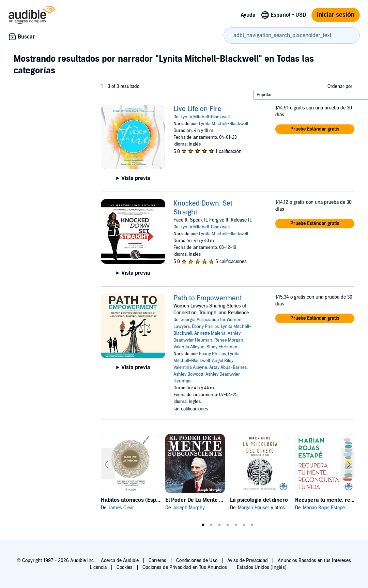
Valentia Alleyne (189, 347)
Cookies (125, 567)
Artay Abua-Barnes (228, 367)
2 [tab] (211, 525)
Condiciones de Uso (197, 561)
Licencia (98, 567)
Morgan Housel (253, 508)
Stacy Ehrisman (222, 347)
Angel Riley (223, 361)
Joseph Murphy (189, 508)
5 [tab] (236, 525)
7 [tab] (252, 525)
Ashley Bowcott (188, 374)
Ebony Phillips (205, 327)
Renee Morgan (229, 340)
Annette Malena (210, 333)
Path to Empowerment (208, 298)
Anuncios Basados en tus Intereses (314, 561)
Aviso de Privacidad (248, 561)
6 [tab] (244, 525)
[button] (315, 129)
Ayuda (248, 15)
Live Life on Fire (197, 109)
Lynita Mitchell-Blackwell (205, 117)
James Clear (121, 508)
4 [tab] (228, 525)
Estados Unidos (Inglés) (262, 567)
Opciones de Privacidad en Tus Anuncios (185, 567)
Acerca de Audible (120, 561)
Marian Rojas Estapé (324, 508)
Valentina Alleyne (190, 367)
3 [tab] (219, 525)
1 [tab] (203, 525)
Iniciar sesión (336, 15)
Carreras (157, 561)
